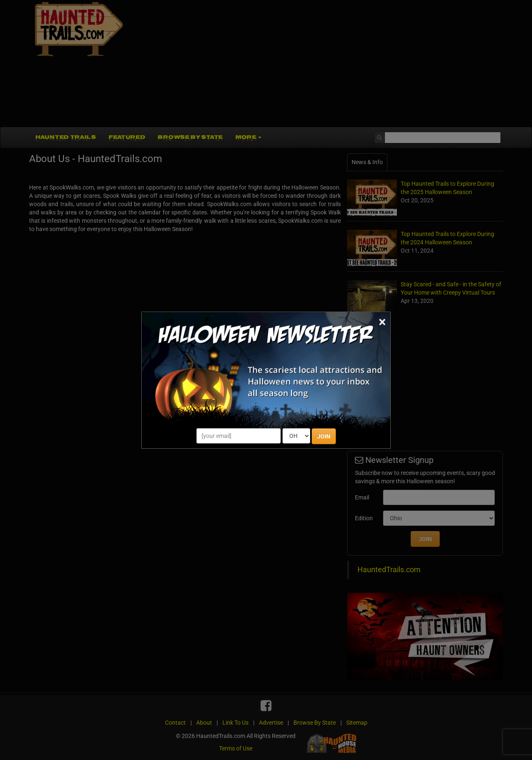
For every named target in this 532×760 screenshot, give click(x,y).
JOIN (324, 436)
